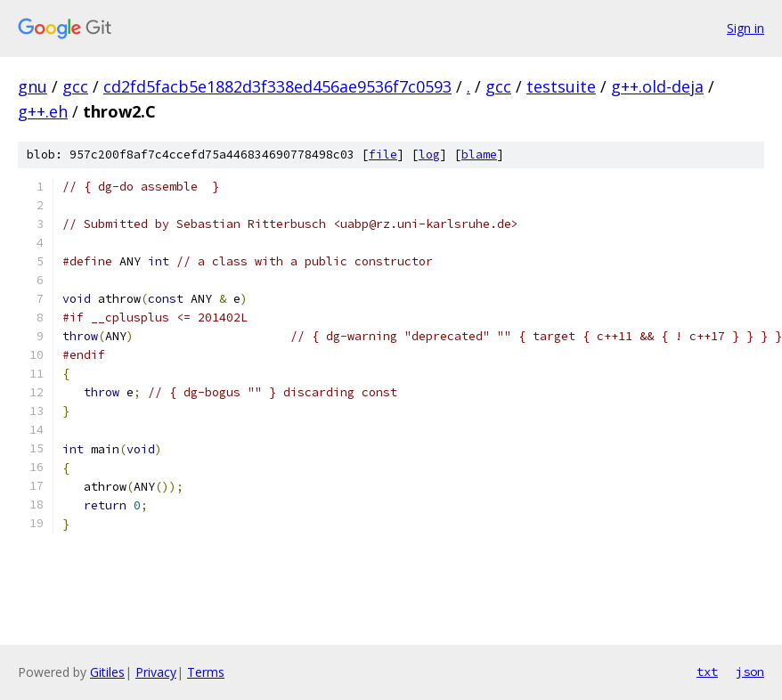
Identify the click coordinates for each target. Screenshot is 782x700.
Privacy (156, 672)
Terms (206, 672)
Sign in (745, 28)
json (750, 672)
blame (479, 155)
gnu (33, 86)
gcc (75, 86)
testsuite (561, 86)
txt (707, 672)
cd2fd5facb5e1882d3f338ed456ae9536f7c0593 (277, 86)
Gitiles (107, 672)
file (383, 155)
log (429, 155)
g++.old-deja (657, 86)
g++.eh (43, 111)
